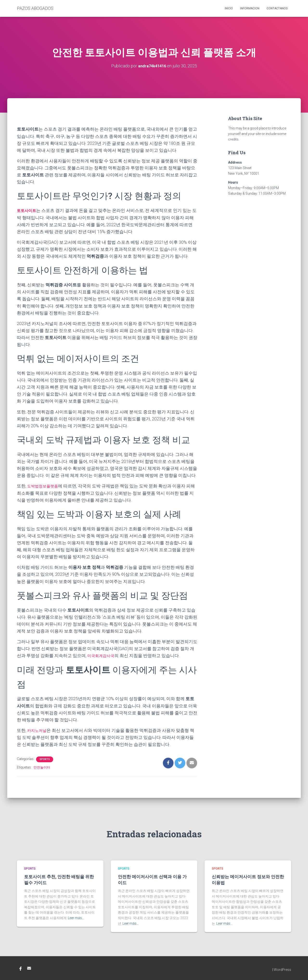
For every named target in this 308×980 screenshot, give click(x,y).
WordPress (282, 969)
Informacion (250, 8)
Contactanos (277, 8)
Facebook (20, 968)
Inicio (229, 8)
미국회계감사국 (103, 655)
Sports (45, 759)
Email (29, 968)
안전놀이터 (42, 767)
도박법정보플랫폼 (45, 486)
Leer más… (76, 917)
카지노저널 (38, 730)
